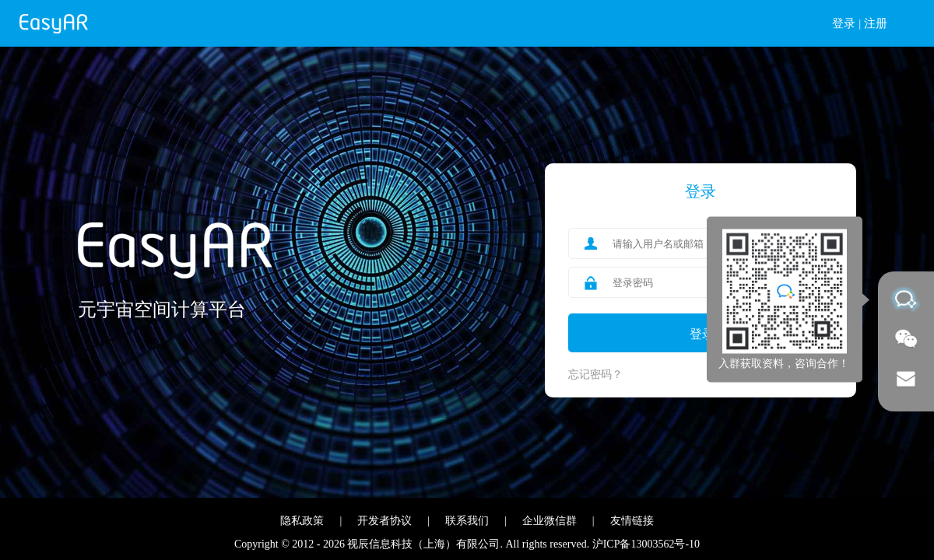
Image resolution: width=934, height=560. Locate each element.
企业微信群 (550, 521)
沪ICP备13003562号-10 (646, 544)
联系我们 (467, 521)
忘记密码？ (595, 374)
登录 (844, 23)
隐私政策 (302, 521)
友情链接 (632, 521)
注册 (876, 23)
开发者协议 (384, 521)
